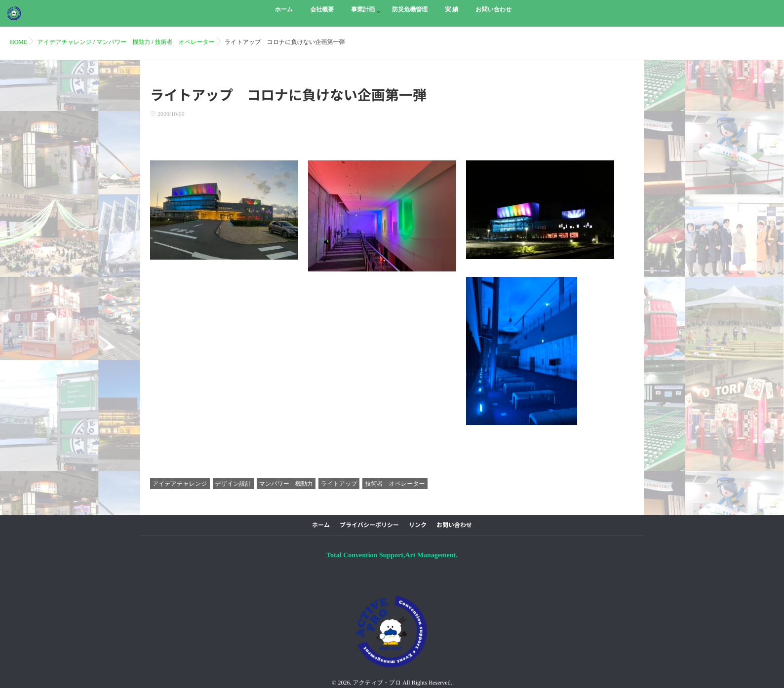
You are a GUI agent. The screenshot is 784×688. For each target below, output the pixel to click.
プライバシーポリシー (369, 525)
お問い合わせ (454, 525)
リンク (418, 525)
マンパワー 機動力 (286, 484)
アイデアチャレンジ (180, 484)
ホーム (321, 525)
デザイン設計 (233, 484)
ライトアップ (339, 484)
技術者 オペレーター (395, 484)
